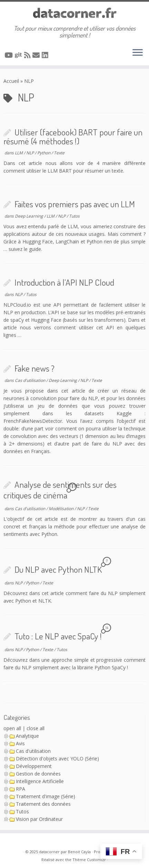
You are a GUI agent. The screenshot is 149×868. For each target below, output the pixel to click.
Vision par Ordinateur (39, 819)
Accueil (11, 81)
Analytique (27, 736)
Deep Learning (29, 216)
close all (36, 728)
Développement (34, 766)
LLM (19, 153)
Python (44, 153)
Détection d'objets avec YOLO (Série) (57, 759)
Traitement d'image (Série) (46, 796)
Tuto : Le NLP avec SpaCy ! (58, 636)
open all (12, 728)
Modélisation (62, 509)
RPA (21, 789)
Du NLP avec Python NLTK (58, 569)
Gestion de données (38, 774)
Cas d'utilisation (31, 380)
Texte (59, 153)
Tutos (74, 216)
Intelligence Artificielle (40, 781)
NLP (31, 153)
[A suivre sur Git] (19, 55)
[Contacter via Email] (37, 55)
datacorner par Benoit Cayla (65, 852)
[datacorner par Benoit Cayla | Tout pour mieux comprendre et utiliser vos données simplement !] (74, 13)
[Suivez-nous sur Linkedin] (46, 55)
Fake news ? (34, 368)
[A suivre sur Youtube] (10, 55)
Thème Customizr (89, 860)
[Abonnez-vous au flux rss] (28, 55)
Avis (20, 743)
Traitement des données (43, 804)
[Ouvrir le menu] (138, 53)
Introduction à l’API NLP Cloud (64, 282)
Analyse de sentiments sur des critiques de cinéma (60, 490)
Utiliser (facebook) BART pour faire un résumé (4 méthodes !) (73, 136)
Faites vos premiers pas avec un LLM (75, 204)
